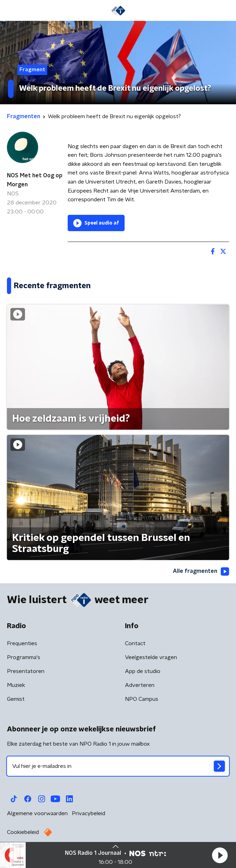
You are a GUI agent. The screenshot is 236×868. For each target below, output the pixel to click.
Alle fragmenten (201, 571)
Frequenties (22, 643)
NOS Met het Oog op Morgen (35, 180)
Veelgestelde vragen (151, 657)
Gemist (16, 699)
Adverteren (140, 685)
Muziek (16, 685)
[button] (220, 855)
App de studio (143, 671)
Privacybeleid (88, 813)
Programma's (24, 657)
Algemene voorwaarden (37, 813)
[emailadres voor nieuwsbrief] (118, 766)
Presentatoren (26, 671)
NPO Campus (142, 699)
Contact (135, 643)
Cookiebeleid (23, 832)
